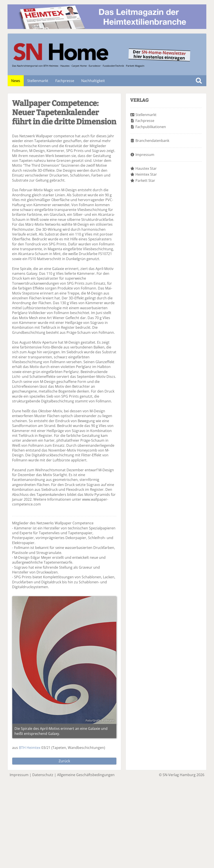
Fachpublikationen (151, 127)
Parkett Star (145, 180)
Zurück (64, 761)
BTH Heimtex (30, 748)
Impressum (145, 155)
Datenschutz (43, 775)
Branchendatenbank (152, 141)
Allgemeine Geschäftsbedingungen (86, 775)
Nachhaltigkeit (93, 81)
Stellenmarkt (38, 81)
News (16, 81)
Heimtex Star (146, 174)
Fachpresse (65, 81)
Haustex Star (146, 168)
